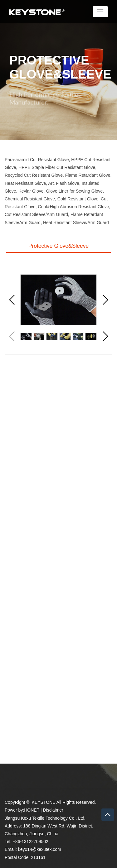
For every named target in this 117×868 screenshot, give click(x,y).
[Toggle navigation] (100, 12)
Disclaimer (53, 810)
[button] (105, 300)
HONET (32, 810)
